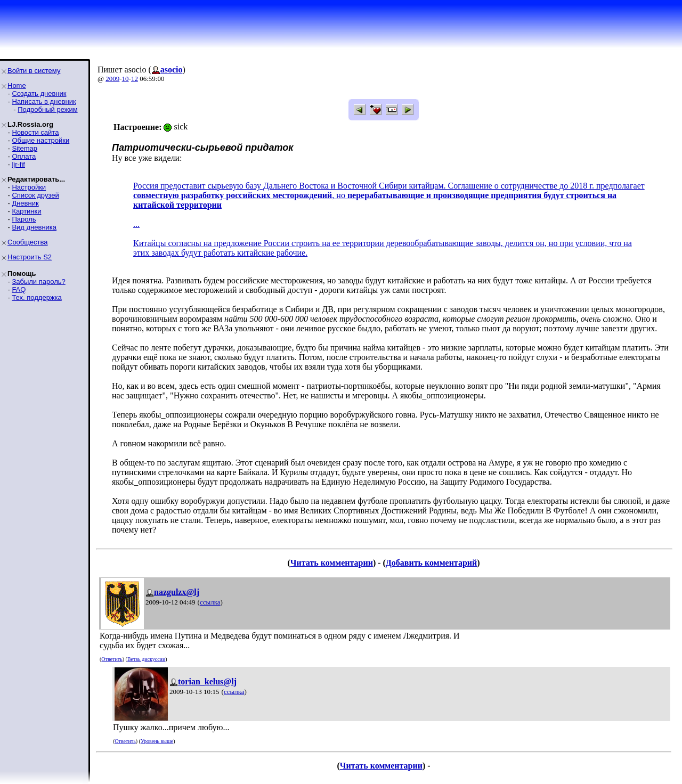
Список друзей (35, 195)
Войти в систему (34, 71)
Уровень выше (157, 741)
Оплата (24, 156)
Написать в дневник (44, 101)
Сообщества (28, 242)
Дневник (25, 203)
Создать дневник (39, 93)
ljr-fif (18, 164)
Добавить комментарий (431, 563)
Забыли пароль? (38, 281)
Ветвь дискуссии (146, 659)
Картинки (26, 211)
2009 (112, 79)
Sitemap (25, 148)
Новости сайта (35, 132)
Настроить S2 (30, 257)
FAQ (19, 289)
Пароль (24, 219)
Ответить (112, 659)
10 (125, 79)
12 (135, 79)
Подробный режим (47, 109)
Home (17, 85)
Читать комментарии (332, 563)
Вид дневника (34, 227)
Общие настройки (40, 140)
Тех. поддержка (36, 297)
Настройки (29, 187)
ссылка (210, 602)
